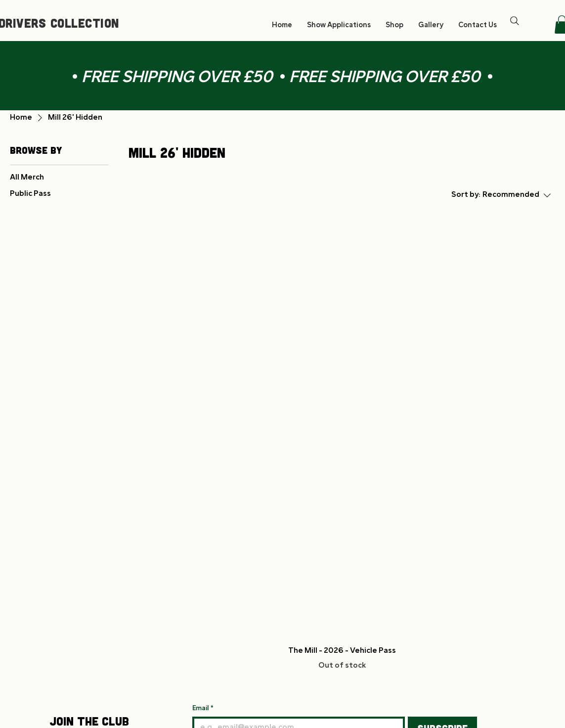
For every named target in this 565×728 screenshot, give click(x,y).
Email (203, 708)
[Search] (515, 21)
